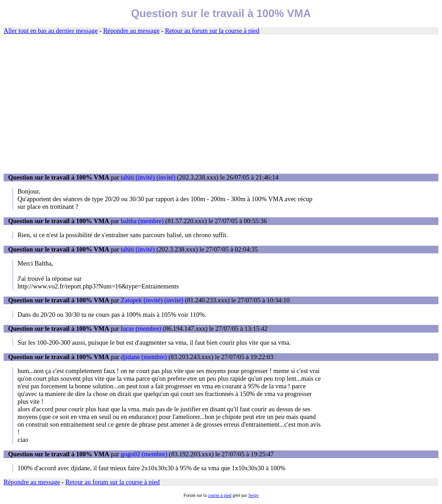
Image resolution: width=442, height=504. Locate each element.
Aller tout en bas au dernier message (51, 31)
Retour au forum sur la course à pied (212, 31)
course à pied (220, 495)
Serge (253, 495)
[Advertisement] (221, 104)
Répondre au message (131, 31)
